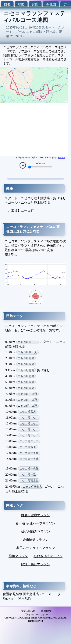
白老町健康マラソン (35, 515)
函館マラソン (18, 556)
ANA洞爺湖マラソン (36, 532)
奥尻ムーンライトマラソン (36, 548)
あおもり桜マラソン (48, 556)
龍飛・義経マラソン (35, 564)
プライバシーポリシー (36, 614)
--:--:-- (40, 163)
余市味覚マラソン (36, 540)
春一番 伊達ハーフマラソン (35, 523)
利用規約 (62, 157)
